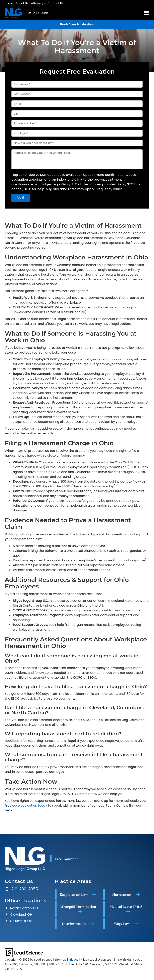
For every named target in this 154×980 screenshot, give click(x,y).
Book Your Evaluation (77, 24)
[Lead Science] (24, 952)
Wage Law (122, 924)
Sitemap (60, 960)
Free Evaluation (67, 859)
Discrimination (74, 924)
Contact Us (55, 3)
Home (9, 3)
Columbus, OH (21, 921)
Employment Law (74, 894)
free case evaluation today (26, 805)
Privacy (73, 960)
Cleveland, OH (21, 914)
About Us (22, 3)
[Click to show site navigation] (146, 13)
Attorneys (38, 3)
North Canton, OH (24, 908)
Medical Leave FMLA (126, 907)
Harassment (122, 894)
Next (21, 198)
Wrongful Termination (78, 907)
